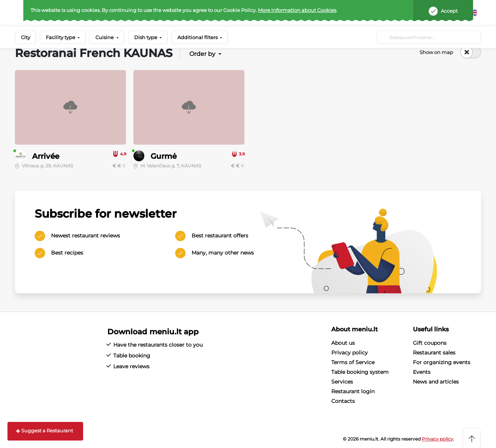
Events (422, 372)
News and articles (436, 382)
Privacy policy (350, 353)
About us (343, 343)
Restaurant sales (434, 353)
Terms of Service (353, 362)
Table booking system (360, 372)
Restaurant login (353, 391)
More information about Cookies (297, 10)
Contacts (343, 401)
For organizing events (442, 362)
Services (342, 382)
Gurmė (164, 156)
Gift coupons (430, 343)
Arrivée (46, 156)
